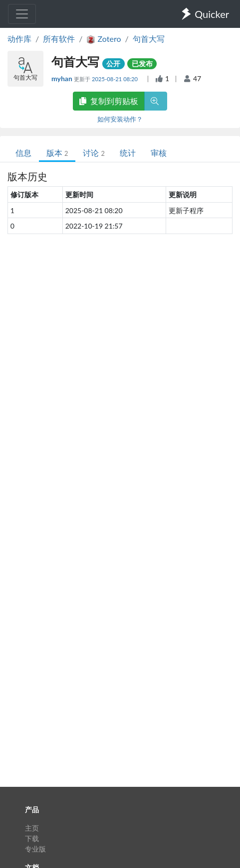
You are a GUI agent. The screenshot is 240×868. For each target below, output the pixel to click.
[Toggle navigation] (22, 14)
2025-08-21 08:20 (116, 79)
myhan (63, 78)
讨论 (94, 153)
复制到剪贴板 (109, 101)
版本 (57, 153)
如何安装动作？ (120, 119)
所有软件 (59, 39)
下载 (32, 838)
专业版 (35, 849)
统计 (128, 153)
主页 (32, 828)
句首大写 (149, 39)
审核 (159, 153)
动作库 (19, 39)
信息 (23, 153)
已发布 (142, 63)
